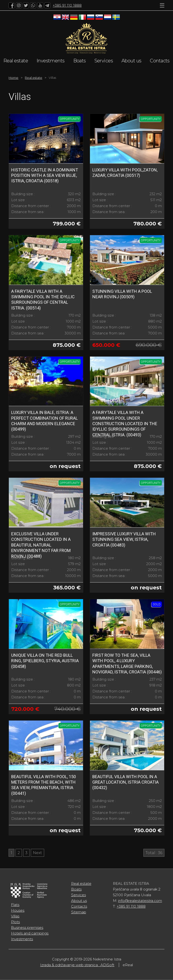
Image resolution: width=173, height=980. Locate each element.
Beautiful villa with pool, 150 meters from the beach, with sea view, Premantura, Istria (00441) (44, 785)
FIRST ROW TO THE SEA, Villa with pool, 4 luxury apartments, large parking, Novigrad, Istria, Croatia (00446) (127, 664)
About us (131, 61)
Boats (80, 61)
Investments (51, 61)
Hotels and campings (30, 933)
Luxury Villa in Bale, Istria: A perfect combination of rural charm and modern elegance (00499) (45, 421)
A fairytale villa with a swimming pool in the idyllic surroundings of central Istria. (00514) (43, 300)
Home (13, 78)
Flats (15, 905)
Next (37, 853)
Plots (15, 922)
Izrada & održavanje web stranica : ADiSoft (77, 965)
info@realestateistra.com (140, 901)
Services (104, 61)
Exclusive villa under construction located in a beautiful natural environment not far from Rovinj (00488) (41, 545)
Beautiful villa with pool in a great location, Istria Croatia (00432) (126, 782)
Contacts (160, 61)
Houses (18, 910)
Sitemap (79, 912)
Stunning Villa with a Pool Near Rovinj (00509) (122, 294)
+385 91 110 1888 (67, 5)
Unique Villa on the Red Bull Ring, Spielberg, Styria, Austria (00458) (45, 661)
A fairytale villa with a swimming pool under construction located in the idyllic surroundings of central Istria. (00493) (125, 424)
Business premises (27, 928)
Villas (15, 916)
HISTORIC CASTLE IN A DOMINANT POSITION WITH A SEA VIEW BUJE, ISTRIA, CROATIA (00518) (45, 175)
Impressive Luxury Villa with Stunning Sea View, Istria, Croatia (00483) (124, 539)
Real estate (16, 61)
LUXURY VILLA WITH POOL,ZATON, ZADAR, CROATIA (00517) (125, 173)
